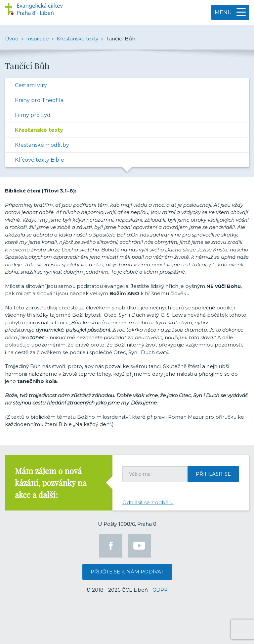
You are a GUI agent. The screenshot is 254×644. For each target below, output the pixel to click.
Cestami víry (31, 85)
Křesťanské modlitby (42, 145)
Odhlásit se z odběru (148, 502)
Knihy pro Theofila (39, 100)
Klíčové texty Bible (40, 160)
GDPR (160, 590)
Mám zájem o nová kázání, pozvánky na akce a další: (51, 483)
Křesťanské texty (39, 130)
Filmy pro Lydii (34, 115)
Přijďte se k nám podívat (127, 572)
